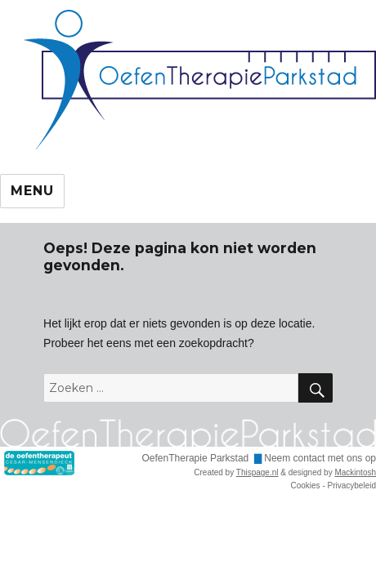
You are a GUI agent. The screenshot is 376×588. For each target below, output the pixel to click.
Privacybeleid (352, 486)
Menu (32, 191)
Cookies (305, 486)
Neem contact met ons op (320, 458)
